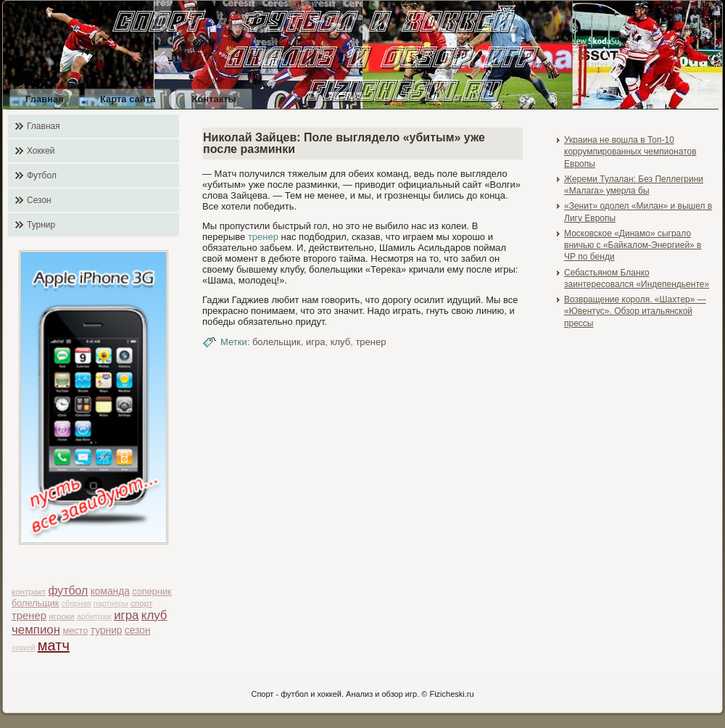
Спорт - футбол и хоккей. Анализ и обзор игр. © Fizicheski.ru (362, 694)
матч (54, 645)
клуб (154, 615)
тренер (29, 616)
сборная (76, 603)
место (75, 630)
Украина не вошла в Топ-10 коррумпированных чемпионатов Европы (630, 152)
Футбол (42, 175)
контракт (29, 591)
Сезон (39, 200)
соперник (152, 591)
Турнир (41, 225)
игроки (61, 616)
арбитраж (94, 616)
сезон (138, 630)
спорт (141, 603)
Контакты (214, 99)
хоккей (23, 648)
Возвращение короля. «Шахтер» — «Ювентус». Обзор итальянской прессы (635, 311)
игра (126, 615)
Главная (45, 99)
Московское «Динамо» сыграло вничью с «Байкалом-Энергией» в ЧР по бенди (633, 245)
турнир (107, 630)
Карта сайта (128, 99)
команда (110, 591)
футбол (69, 591)
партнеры (111, 603)
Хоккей (41, 151)
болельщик (35, 603)
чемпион (36, 630)
